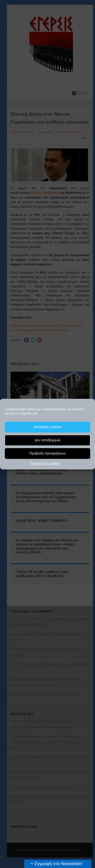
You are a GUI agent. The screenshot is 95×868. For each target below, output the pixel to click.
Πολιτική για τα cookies (45, 463)
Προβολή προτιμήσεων (48, 453)
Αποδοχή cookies (47, 427)
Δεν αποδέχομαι (47, 440)
